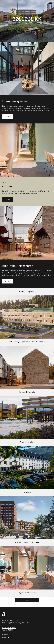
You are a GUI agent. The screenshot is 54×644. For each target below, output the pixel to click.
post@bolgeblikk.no (9, 628)
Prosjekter (27, 600)
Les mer (8, 117)
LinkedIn (5, 635)
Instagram (6, 637)
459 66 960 (12, 630)
